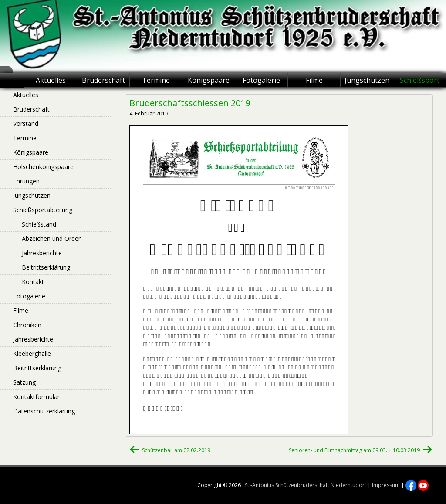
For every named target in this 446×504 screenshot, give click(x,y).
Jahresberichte (42, 253)
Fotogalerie (261, 80)
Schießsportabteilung (43, 210)
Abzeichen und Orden (52, 238)
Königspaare (209, 80)
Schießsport (420, 80)
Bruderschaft (103, 80)
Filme (314, 80)
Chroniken (27, 325)
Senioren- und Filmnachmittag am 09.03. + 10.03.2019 (354, 450)
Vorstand (26, 123)
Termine (156, 80)
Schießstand (39, 224)
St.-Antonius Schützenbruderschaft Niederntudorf (306, 485)
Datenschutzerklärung (44, 411)
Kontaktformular (36, 397)
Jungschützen (367, 80)
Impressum (386, 485)
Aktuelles (51, 80)
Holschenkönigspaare (43, 167)
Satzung (24, 382)
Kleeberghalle (32, 353)
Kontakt (33, 282)
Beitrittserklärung (46, 267)
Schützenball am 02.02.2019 (176, 450)
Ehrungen (26, 181)
